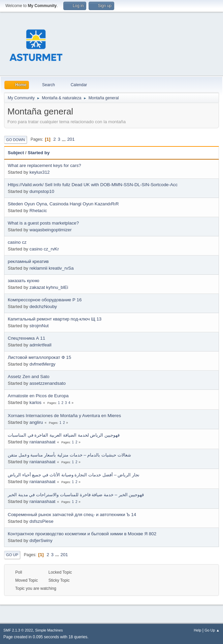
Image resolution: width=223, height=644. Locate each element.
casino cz (17, 242)
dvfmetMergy (42, 364)
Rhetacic (38, 211)
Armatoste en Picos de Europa (38, 396)
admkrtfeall (40, 345)
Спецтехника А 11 (26, 338)
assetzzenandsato (47, 383)
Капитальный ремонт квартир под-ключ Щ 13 (55, 319)
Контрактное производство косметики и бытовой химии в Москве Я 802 (82, 534)
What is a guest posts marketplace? (43, 223)
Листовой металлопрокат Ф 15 (39, 357)
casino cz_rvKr (44, 249)
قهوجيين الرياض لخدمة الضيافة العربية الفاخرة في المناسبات (64, 435)
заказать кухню (24, 281)
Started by (39, 153)
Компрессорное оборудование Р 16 (45, 300)
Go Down (15, 140)
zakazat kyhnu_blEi (49, 287)
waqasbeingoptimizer (50, 230)
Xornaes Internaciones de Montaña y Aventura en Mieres (64, 416)
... (65, 139)
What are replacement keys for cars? (44, 165)
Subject (16, 153)
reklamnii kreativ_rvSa (51, 268)
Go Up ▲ (212, 630)
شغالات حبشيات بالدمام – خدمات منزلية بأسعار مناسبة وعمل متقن (69, 455)
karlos (35, 402)
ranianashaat (42, 442)
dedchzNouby (43, 307)
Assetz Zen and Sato (29, 377)
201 (71, 139)
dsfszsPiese (41, 521)
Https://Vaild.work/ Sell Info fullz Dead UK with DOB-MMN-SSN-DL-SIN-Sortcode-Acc (93, 185)
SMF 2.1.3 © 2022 (18, 630)
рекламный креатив (28, 261)
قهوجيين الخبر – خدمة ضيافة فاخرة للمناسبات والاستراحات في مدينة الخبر (76, 495)
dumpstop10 (42, 191)
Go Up (12, 555)
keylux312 (39, 172)
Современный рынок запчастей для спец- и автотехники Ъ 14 (72, 515)
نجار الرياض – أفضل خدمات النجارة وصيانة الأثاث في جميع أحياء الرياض (74, 475)
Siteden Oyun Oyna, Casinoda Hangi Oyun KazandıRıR (63, 204)
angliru (36, 422)
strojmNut (39, 326)
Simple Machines (49, 630)
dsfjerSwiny (41, 540)
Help (197, 630)
